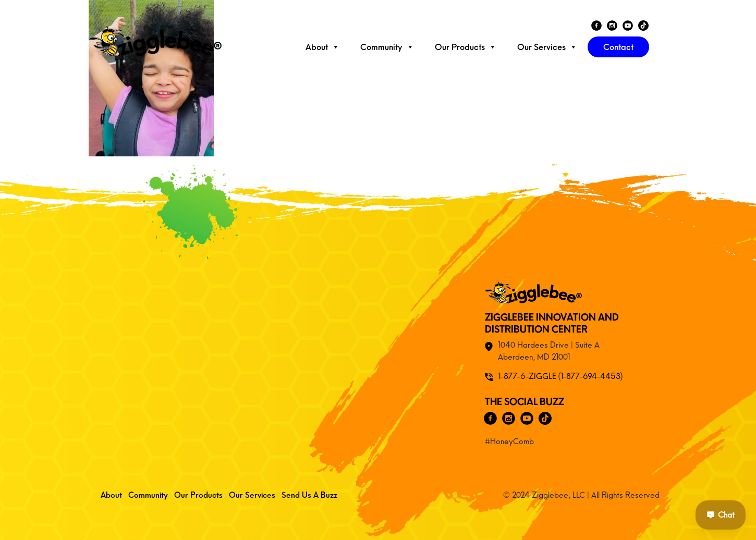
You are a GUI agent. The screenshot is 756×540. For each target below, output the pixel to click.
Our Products (466, 47)
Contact (618, 47)
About (322, 47)
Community (387, 47)
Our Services (547, 47)
